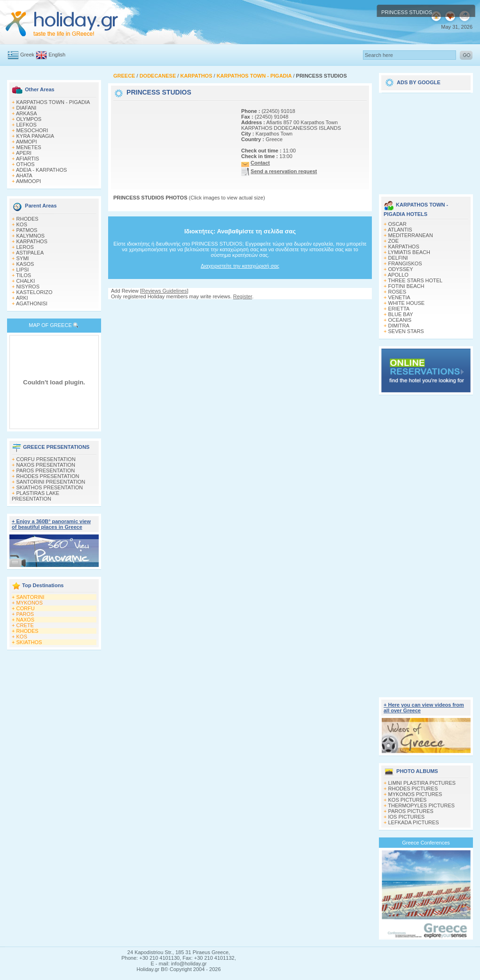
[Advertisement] (148, 132)
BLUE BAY (401, 314)
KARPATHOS (32, 241)
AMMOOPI (28, 181)
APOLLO (398, 275)
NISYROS (28, 287)
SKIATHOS (29, 642)
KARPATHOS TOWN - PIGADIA (53, 102)
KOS (22, 224)
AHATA (24, 175)
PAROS (25, 614)
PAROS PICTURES (411, 811)
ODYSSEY (401, 269)
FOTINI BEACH (406, 286)
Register (243, 296)
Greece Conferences (426, 843)
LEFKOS (27, 125)
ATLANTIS (400, 230)
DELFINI (398, 258)
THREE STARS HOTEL (415, 280)
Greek (27, 55)
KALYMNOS (31, 236)
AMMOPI (27, 142)
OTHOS (26, 164)
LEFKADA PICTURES (414, 822)
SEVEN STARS (406, 331)
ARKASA (27, 113)
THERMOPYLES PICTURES (421, 805)
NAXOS (26, 620)
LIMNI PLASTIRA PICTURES (422, 783)
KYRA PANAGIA (35, 136)
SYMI (23, 258)
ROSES (397, 292)
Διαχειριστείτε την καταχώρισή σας (240, 266)
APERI (24, 153)
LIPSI (23, 270)
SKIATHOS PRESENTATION (50, 487)
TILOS (24, 275)
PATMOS (27, 230)
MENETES (29, 147)
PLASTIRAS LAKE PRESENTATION (35, 496)
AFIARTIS (28, 159)
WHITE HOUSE (407, 303)
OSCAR (397, 224)
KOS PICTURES (408, 800)
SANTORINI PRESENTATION (51, 482)
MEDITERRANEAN (411, 235)
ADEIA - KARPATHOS (41, 170)
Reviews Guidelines (164, 291)
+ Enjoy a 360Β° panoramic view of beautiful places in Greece (51, 524)
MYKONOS (30, 603)
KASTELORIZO (35, 292)
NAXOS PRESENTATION (46, 465)
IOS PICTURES (407, 817)
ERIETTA (399, 309)
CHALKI (26, 281)
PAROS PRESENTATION (46, 470)
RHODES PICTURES (413, 789)
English (57, 55)
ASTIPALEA (30, 253)
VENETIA (399, 297)
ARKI (22, 298)
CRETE (25, 625)
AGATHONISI (32, 303)
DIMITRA (399, 326)
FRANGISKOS (405, 263)
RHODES (28, 219)
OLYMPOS (29, 119)
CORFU (26, 608)
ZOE (394, 241)
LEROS (25, 247)
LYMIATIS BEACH (409, 252)
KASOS (25, 264)
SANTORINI (31, 597)
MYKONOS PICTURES (415, 794)
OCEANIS (400, 320)
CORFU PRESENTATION (46, 459)
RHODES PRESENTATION (48, 476)
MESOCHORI (32, 130)
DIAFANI (27, 108)
